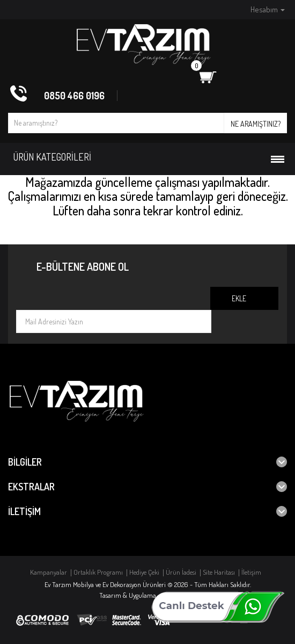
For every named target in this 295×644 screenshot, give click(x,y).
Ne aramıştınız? (256, 124)
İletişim (251, 572)
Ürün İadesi (181, 572)
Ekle (239, 298)
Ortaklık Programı (98, 572)
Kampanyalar (49, 572)
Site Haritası (219, 572)
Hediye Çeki (144, 572)
